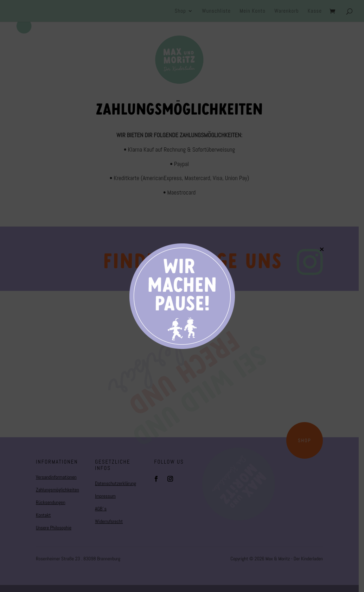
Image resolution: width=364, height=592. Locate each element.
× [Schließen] (322, 249)
